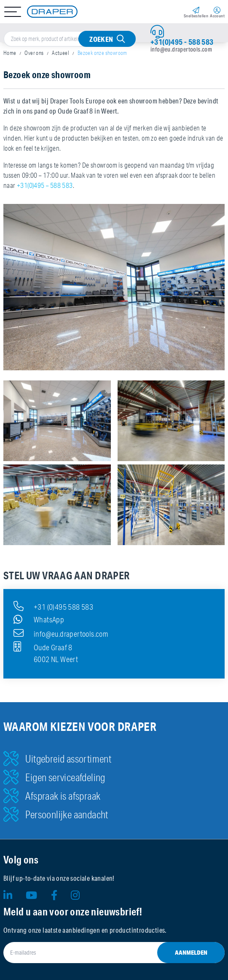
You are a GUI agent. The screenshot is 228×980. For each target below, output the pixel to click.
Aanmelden (191, 953)
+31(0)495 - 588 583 (182, 42)
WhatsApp (39, 619)
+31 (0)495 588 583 (53, 606)
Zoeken (101, 39)
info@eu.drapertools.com (181, 49)
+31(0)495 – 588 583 (45, 185)
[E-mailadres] (114, 953)
